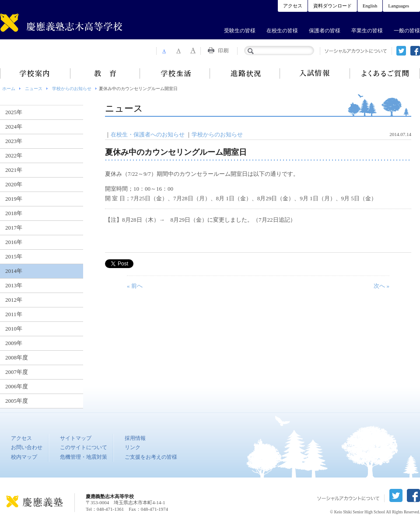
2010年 (14, 329)
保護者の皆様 (325, 31)
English (370, 6)
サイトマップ (76, 438)
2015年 (14, 256)
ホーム (9, 89)
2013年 (14, 285)
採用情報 (135, 438)
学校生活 (175, 73)
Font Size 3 (193, 51)
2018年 (14, 213)
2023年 (14, 141)
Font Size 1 (164, 51)
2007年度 (17, 372)
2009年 (14, 343)
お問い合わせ (27, 447)
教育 (105, 73)
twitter (401, 51)
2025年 (14, 112)
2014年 (14, 271)
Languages (399, 6)
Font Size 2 (178, 51)
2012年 (14, 300)
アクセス (293, 6)
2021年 (14, 170)
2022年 (14, 155)
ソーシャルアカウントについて (356, 51)
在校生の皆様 (282, 31)
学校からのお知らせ (72, 89)
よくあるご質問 (385, 73)
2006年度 (17, 386)
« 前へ (135, 286)
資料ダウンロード (332, 6)
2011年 (14, 314)
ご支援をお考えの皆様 (151, 457)
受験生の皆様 (240, 31)
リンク (133, 447)
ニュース (34, 89)
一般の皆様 (407, 31)
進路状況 (245, 73)
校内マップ (24, 457)
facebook (415, 51)
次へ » (381, 286)
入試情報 (315, 73)
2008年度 (17, 357)
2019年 (14, 199)
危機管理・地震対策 (84, 457)
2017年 (14, 228)
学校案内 (35, 73)
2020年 (14, 184)
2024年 (14, 127)
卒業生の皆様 (367, 31)
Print (219, 51)
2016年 (14, 242)
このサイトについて (84, 447)
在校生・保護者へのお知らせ (148, 134)
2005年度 (17, 401)
